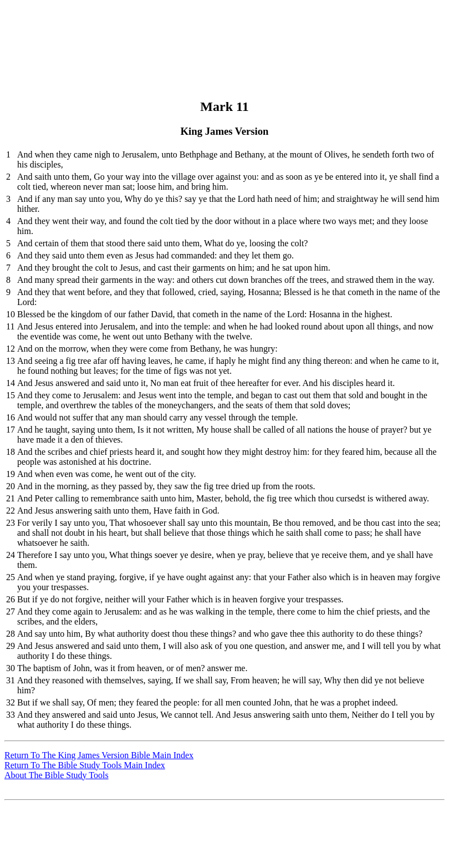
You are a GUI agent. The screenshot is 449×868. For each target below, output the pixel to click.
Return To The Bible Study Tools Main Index (85, 765)
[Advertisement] (223, 29)
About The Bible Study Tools (57, 775)
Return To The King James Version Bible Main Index (99, 755)
